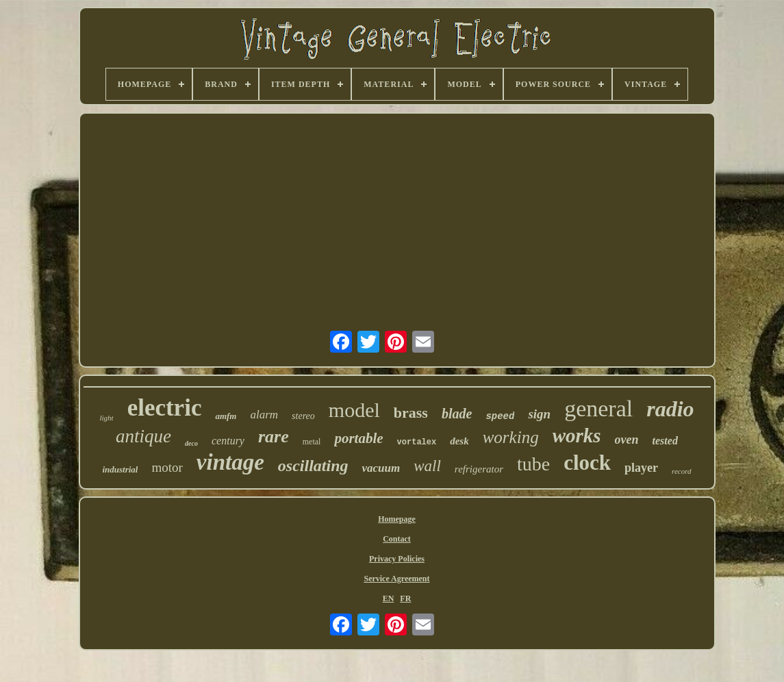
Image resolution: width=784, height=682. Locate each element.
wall (427, 466)
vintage (230, 462)
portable (358, 438)
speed (500, 416)
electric (165, 408)
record (682, 471)
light (106, 418)
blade (457, 414)
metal (312, 442)
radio (670, 409)
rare (274, 437)
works (577, 435)
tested (665, 441)
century (228, 441)
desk (459, 441)
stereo (303, 416)
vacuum (381, 468)
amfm (226, 416)
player (641, 468)
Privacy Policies (397, 559)
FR (405, 598)
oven (627, 440)
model (354, 410)
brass (411, 413)
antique (143, 436)
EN (389, 598)
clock (587, 463)
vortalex (417, 442)
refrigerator (479, 469)
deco (191, 443)
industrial (120, 469)
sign (539, 414)
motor (167, 467)
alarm (264, 415)
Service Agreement (396, 579)
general (598, 408)
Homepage (397, 519)
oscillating (313, 466)
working (511, 437)
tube (533, 464)
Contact (397, 539)
